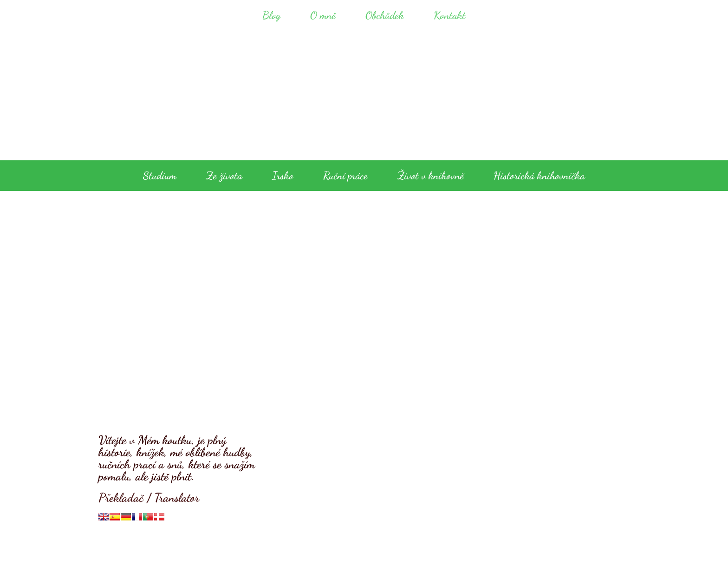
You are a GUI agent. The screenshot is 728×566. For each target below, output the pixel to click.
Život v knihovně (431, 175)
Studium (160, 175)
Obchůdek (385, 15)
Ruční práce (345, 175)
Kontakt (450, 15)
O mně (323, 15)
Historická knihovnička (539, 175)
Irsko (283, 175)
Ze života (224, 175)
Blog (271, 15)
